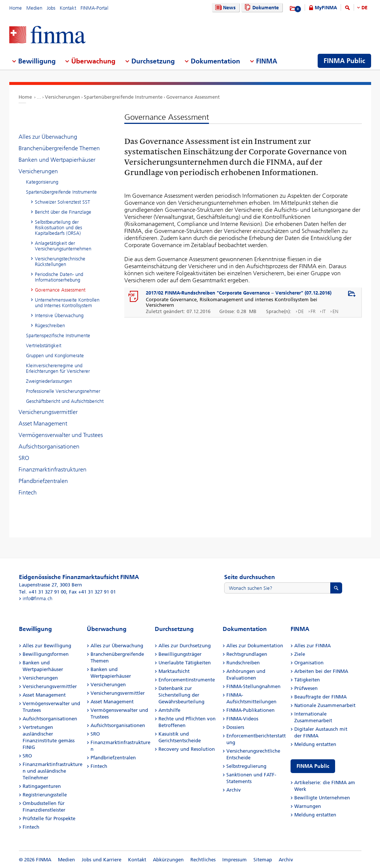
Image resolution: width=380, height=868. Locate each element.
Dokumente (261, 8)
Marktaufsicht (174, 671)
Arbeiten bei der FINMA (321, 671)
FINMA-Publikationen (250, 710)
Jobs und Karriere (101, 860)
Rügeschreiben (50, 325)
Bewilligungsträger (180, 654)
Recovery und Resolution (187, 749)
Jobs (51, 8)
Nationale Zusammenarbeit (325, 705)
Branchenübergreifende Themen (59, 148)
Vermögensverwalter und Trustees (61, 435)
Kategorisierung (42, 182)
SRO (24, 458)
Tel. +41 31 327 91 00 (42, 592)
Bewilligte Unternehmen (322, 798)
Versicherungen (63, 97)
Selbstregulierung (246, 766)
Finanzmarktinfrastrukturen (53, 469)
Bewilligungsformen (46, 654)
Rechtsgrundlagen (247, 654)
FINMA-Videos (242, 719)
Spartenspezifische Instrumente (58, 336)
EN (335, 311)
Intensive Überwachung (59, 315)
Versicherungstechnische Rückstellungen (60, 262)
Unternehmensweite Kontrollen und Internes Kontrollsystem (67, 303)
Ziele (300, 654)
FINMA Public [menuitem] (344, 61)
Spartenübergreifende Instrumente (123, 97)
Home (16, 8)
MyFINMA (326, 8)
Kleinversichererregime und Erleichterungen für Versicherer (58, 368)
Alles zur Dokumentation (255, 646)
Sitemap (263, 860)
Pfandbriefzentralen (43, 481)
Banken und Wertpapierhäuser (57, 160)
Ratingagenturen (42, 786)
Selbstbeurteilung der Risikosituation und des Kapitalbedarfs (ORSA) (58, 228)
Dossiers (235, 727)
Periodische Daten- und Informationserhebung (59, 277)
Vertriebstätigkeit (44, 346)
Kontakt (68, 8)
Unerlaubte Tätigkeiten (185, 663)
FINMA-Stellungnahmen (253, 686)
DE (364, 8)
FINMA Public (313, 766)
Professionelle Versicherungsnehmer (63, 391)
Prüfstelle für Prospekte (49, 818)
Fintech (28, 492)
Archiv (234, 790)
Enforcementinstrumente (187, 680)
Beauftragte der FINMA (320, 697)
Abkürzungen (168, 860)
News (225, 8)
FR (313, 311)
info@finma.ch (37, 599)
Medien (34, 8)
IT (324, 311)
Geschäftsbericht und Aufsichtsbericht (65, 401)
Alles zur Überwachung (48, 137)
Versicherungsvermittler (48, 412)
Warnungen (308, 806)
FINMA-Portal (94, 8)
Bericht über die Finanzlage (63, 212)
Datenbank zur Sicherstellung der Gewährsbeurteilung (181, 695)
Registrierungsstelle (45, 795)
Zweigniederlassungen (49, 381)
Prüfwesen (306, 688)
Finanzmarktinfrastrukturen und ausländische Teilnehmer (53, 771)
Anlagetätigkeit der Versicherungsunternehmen (63, 246)
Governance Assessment (193, 97)
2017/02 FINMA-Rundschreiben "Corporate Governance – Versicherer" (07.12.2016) (239, 293)
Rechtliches (203, 860)
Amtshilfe (169, 710)
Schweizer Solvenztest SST (63, 202)
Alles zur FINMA (312, 646)
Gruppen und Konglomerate (55, 356)
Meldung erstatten (315, 744)
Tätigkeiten (307, 680)
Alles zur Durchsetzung (185, 646)
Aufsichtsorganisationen (49, 446)
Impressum (235, 860)
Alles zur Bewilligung (47, 646)
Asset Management (43, 423)
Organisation (309, 663)
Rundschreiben (243, 663)
